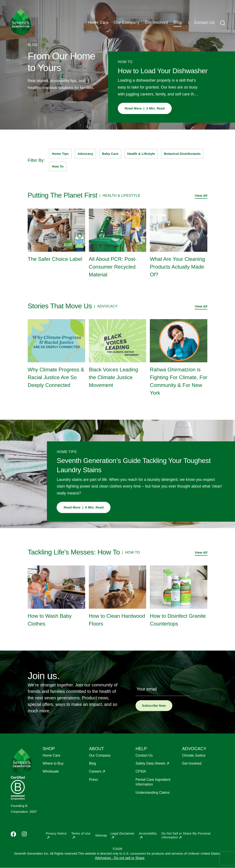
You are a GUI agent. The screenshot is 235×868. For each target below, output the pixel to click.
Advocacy (85, 154)
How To (58, 166)
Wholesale (51, 771)
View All (201, 196)
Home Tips (60, 154)
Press (94, 780)
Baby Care (110, 154)
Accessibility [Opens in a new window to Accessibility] (148, 833)
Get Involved (156, 22)
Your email (147, 689)
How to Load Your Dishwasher (163, 71)
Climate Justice (194, 755)
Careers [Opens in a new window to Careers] (95, 771)
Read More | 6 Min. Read (84, 507)
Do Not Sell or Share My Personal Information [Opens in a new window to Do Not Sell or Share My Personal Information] (186, 835)
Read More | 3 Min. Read (145, 108)
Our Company (127, 22)
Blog (177, 22)
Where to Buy (53, 763)
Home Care (98, 22)
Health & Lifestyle (141, 154)
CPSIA (141, 771)
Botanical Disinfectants (182, 154)
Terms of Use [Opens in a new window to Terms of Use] (81, 833)
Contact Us (205, 22)
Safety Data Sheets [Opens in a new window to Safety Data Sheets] (150, 763)
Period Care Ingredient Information (153, 782)
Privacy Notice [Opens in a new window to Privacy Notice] (56, 833)
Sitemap (101, 835)
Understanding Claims (153, 793)
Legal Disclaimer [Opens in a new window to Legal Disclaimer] (122, 833)
